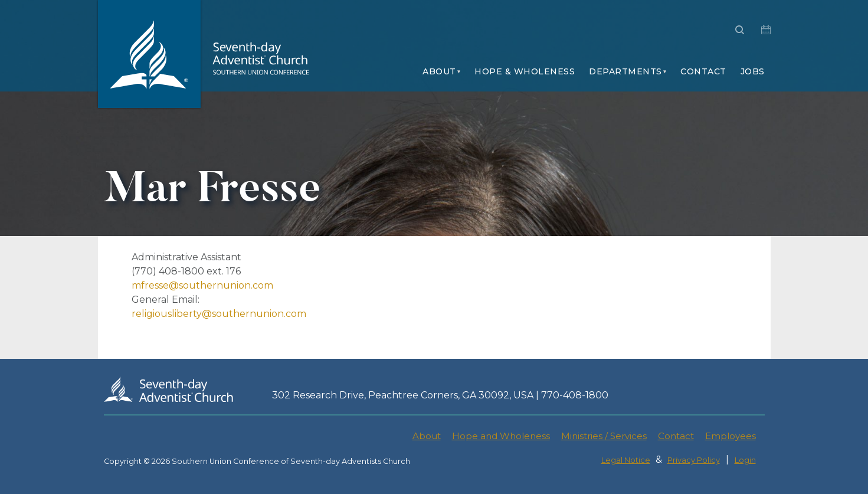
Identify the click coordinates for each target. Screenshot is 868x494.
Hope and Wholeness (501, 436)
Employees (731, 436)
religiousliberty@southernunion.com (219, 314)
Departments (625, 71)
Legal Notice (626, 460)
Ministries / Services (604, 436)
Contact (703, 71)
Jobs (753, 71)
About (439, 71)
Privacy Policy (694, 460)
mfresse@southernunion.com (202, 285)
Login (745, 460)
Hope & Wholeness (525, 71)
